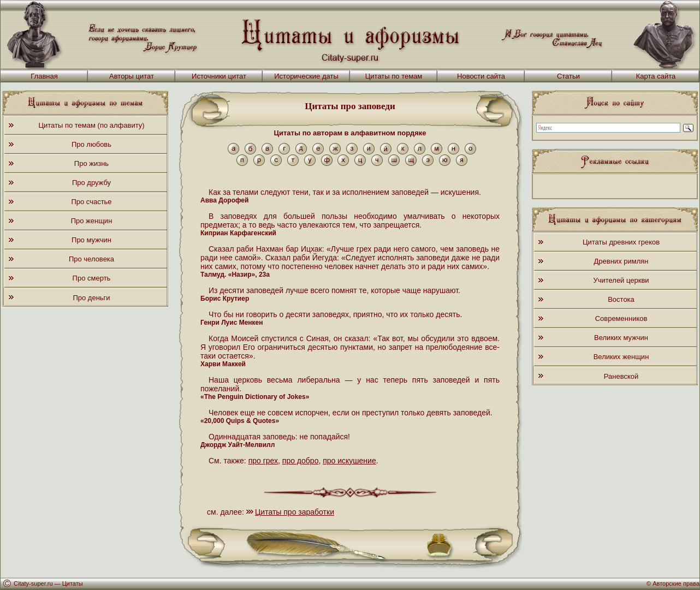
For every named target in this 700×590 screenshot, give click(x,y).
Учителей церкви (621, 280)
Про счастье (91, 202)
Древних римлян (621, 261)
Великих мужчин (621, 338)
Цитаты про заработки (295, 512)
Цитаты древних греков (621, 242)
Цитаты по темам (394, 76)
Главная (44, 76)
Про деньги (91, 298)
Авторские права (676, 583)
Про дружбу (91, 183)
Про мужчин (91, 240)
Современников (621, 318)
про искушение (349, 461)
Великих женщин (621, 357)
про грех (263, 461)
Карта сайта (656, 76)
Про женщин (92, 221)
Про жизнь (91, 163)
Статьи (568, 76)
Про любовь (91, 144)
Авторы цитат (132, 76)
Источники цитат (219, 76)
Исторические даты (306, 76)
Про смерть (92, 278)
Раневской (621, 376)
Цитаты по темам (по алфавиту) (91, 125)
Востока (621, 299)
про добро (301, 461)
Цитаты (73, 583)
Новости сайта (481, 76)
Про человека (91, 259)
